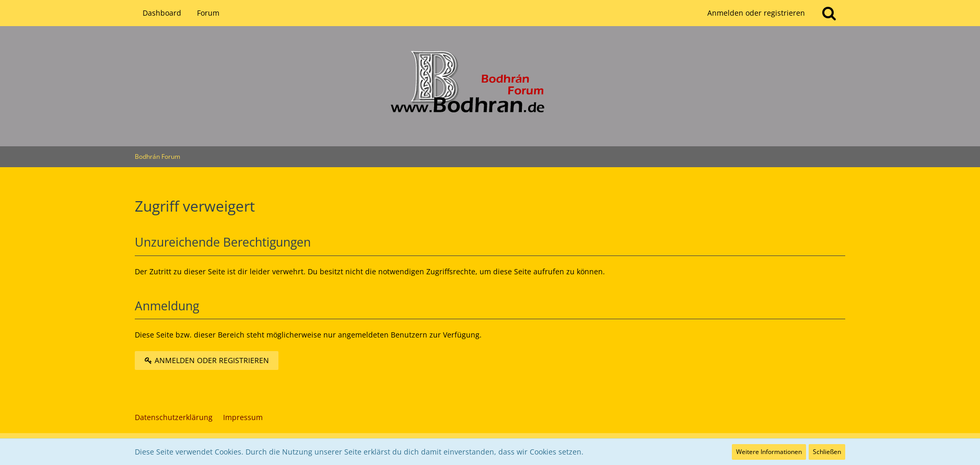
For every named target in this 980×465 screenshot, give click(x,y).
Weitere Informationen (769, 452)
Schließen (827, 452)
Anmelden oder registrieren (756, 13)
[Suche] (829, 13)
